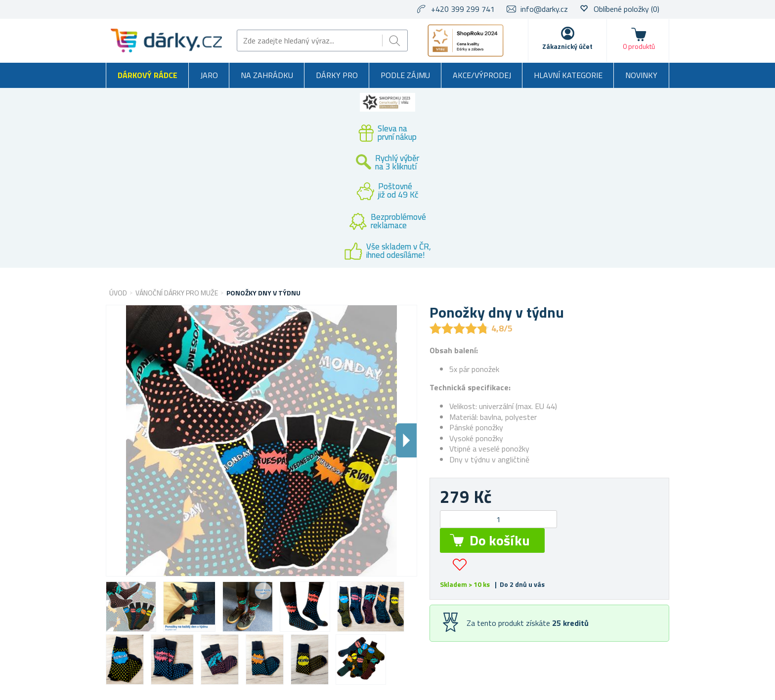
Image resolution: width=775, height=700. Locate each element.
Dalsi (406, 440)
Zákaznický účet (567, 46)
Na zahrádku (267, 75)
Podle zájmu (405, 75)
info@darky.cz (544, 9)
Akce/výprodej (482, 75)
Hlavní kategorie (568, 75)
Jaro (209, 75)
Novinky (641, 75)
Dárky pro (337, 75)
